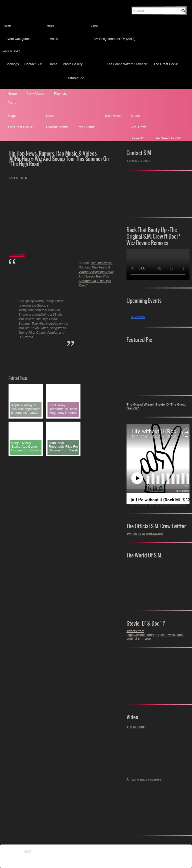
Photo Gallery (73, 64)
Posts (12, 103)
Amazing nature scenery (144, 779)
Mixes (54, 39)
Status (135, 116)
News (50, 116)
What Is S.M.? (11, 51)
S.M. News (113, 116)
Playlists (60, 93)
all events (138, 317)
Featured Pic (75, 78)
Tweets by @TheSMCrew (145, 534)
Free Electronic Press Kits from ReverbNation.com (158, 505)
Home (53, 64)
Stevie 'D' (137, 138)
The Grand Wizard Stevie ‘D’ (127, 64)
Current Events (57, 127)
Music (50, 26)
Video (94, 26)
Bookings (12, 64)
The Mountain (136, 727)
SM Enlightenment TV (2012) (114, 39)
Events (7, 26)
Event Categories (18, 39)
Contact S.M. (34, 64)
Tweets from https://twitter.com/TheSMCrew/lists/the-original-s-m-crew (155, 635)
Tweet (27, 851)
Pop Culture (86, 127)
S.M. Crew (138, 127)
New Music (35, 93)
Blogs (12, 116)
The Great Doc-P (166, 64)
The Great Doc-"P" (21, 127)
